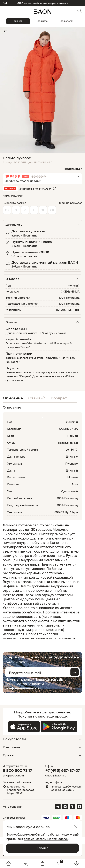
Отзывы (37, 397)
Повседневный (68, 443)
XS (7, 210)
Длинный (72, 470)
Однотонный (69, 491)
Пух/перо (72, 463)
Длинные (72, 456)
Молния (73, 477)
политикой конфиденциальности (28, 686)
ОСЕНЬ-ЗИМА (70, 291)
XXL (52, 210)
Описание (13, 398)
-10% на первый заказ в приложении (42, 3)
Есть (75, 484)
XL (43, 210)
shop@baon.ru (13, 775)
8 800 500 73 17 (17, 770)
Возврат (59, 398)
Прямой (73, 436)
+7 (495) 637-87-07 (63, 770)
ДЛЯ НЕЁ (18, 21)
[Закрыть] (76, 827)
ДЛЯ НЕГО (43, 21)
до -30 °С (72, 449)
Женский (74, 285)
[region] (42, 581)
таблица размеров (71, 203)
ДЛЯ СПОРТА (67, 21)
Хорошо (42, 848)
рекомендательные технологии (46, 839)
